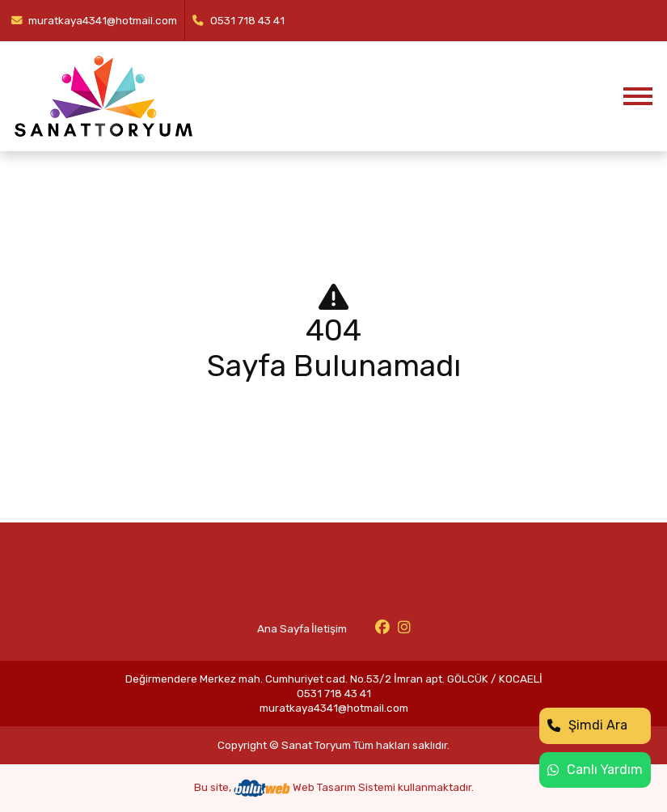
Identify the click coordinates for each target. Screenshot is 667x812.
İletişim (329, 628)
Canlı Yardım (595, 770)
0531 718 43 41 (239, 20)
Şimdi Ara (587, 725)
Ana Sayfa (283, 628)
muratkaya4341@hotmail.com (95, 20)
